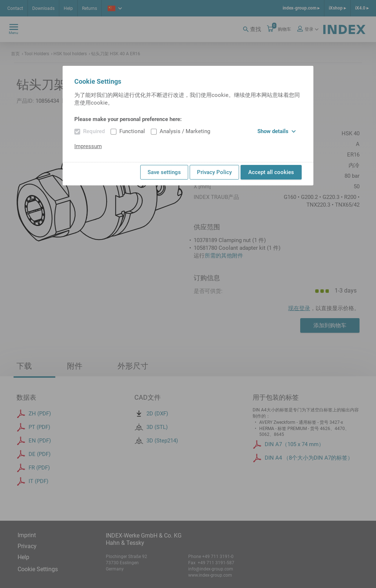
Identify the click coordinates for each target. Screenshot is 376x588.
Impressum (88, 146)
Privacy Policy (214, 172)
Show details (277, 131)
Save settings (164, 172)
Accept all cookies (271, 172)
